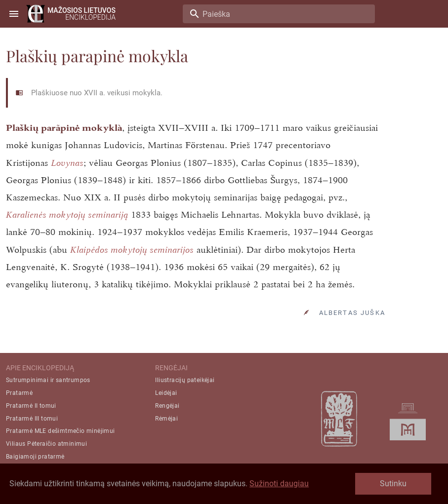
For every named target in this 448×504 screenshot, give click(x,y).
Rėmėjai (166, 419)
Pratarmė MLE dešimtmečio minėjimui (61, 431)
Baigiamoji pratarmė (35, 457)
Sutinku (393, 484)
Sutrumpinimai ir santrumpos (48, 380)
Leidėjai (166, 393)
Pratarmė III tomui (32, 419)
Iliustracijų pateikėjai (185, 380)
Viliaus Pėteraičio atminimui (46, 444)
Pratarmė (19, 393)
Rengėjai (167, 406)
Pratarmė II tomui (31, 406)
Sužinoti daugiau (279, 484)
